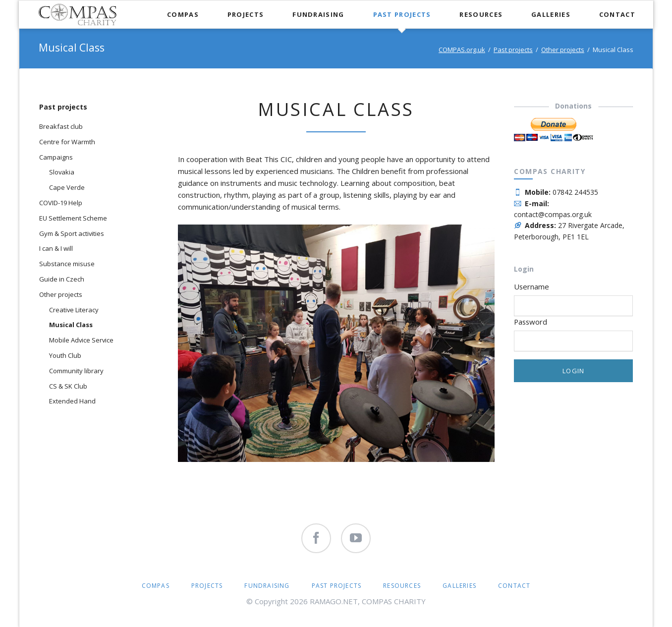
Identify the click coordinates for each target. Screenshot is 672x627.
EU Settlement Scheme (73, 218)
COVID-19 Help (61, 203)
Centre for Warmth (67, 142)
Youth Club (65, 355)
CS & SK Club (68, 386)
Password (531, 322)
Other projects (563, 50)
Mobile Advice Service (81, 340)
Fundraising (267, 586)
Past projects (513, 50)
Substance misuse (67, 264)
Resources (402, 586)
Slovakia (62, 172)
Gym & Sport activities (72, 233)
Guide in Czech (62, 279)
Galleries (459, 586)
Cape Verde (67, 187)
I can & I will (56, 248)
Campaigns (56, 157)
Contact (514, 586)
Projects (207, 586)
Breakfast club (61, 126)
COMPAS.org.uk (462, 50)
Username (532, 286)
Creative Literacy (74, 310)
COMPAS (156, 586)
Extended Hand (72, 401)
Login (574, 371)
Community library (76, 371)
